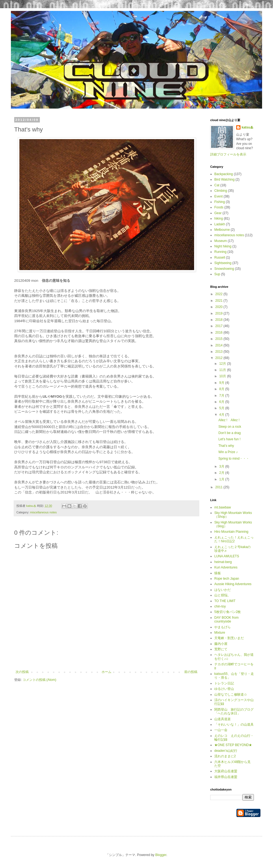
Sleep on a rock (230, 427)
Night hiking (223, 246)
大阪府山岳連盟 (226, 771)
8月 (222, 389)
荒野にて (221, 649)
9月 (222, 383)
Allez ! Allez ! (229, 420)
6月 (222, 402)
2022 (219, 294)
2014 (219, 345)
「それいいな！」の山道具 (234, 725)
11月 (223, 370)
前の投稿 (191, 672)
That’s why (226, 446)
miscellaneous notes (43, 512)
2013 (219, 352)
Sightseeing (223, 263)
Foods (219, 207)
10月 (223, 376)
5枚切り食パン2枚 (228, 612)
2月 (222, 473)
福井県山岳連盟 (226, 777)
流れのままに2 (225, 756)
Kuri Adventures (226, 567)
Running (220, 252)
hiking (219, 219)
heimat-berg (223, 562)
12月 (223, 364)
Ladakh (220, 224)
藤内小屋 (221, 644)
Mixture (220, 633)
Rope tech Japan (227, 579)
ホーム (106, 672)
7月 (222, 396)
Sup (217, 274)
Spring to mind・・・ (234, 459)
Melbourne (222, 230)
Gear (218, 213)
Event (219, 196)
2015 (219, 339)
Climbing (221, 191)
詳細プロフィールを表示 (228, 154)
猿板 (218, 573)
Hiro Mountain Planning (231, 532)
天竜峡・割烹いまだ (229, 638)
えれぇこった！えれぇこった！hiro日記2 (234, 539)
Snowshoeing (224, 269)
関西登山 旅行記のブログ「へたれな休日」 (234, 711)
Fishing (220, 202)
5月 (222, 408)
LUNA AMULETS (227, 556)
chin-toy (220, 606)
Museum (221, 241)
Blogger (161, 855)
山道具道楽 (222, 719)
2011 (219, 487)
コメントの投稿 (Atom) (39, 680)
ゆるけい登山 (224, 689)
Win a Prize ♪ (228, 452)
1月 (222, 479)
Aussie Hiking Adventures (233, 584)
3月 (222, 466)
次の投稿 (22, 672)
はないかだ (222, 590)
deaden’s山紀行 (226, 751)
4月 (222, 415)
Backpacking (224, 174)
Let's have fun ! (229, 439)
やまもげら (222, 627)
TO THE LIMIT (225, 601)
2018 (219, 320)
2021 (219, 301)
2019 (219, 313)
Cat (217, 185)
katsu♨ (247, 127)
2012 (219, 358)
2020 (219, 307)
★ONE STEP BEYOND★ (233, 745)
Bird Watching (224, 179)
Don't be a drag (230, 433)
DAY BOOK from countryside (226, 619)
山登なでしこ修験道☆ (231, 695)
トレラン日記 (224, 683)
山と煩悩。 (222, 595)
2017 (219, 326)
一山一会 (221, 730)
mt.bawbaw (223, 507)
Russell (220, 258)
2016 (219, 333)
